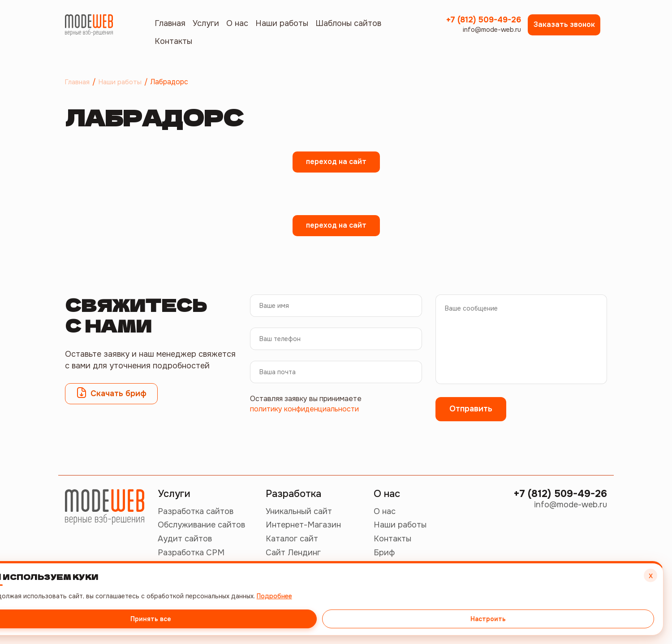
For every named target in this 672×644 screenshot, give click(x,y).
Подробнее (607, 588)
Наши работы (282, 23)
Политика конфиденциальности (216, 620)
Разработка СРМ (191, 553)
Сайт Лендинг (293, 553)
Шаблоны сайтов (348, 23)
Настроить (616, 611)
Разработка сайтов (196, 511)
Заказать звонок (564, 24)
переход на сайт (336, 162)
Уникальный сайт (299, 511)
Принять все (549, 611)
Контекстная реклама (200, 594)
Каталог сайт (292, 539)
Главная (170, 23)
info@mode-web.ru (489, 40)
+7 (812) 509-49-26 (483, 25)
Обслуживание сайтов (201, 525)
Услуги (206, 23)
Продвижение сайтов (200, 580)
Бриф (384, 553)
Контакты (173, 41)
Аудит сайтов (185, 539)
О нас (237, 23)
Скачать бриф (111, 393)
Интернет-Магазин (303, 525)
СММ (168, 566)
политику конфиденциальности (304, 409)
